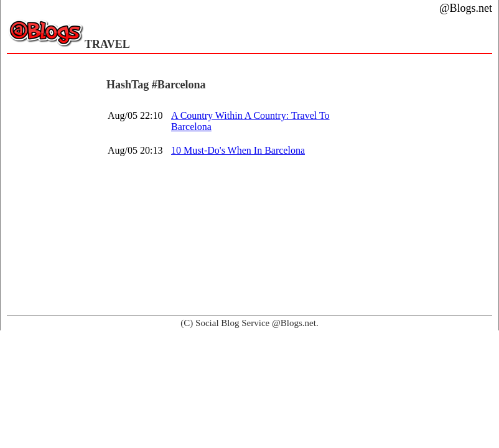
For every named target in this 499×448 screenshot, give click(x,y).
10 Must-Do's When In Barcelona (238, 150)
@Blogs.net (466, 8)
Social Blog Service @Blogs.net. (257, 323)
